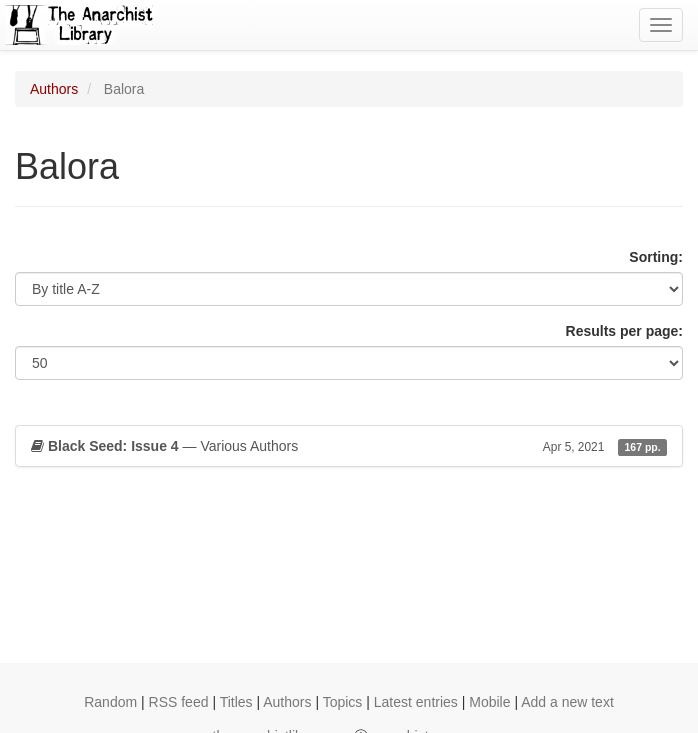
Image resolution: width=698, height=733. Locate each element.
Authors (54, 89)
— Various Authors (349, 446)
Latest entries (416, 702)
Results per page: (624, 331)
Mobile (489, 702)
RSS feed (179, 702)
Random (110, 702)
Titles (236, 702)
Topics (343, 702)
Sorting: (656, 257)
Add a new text (567, 702)
